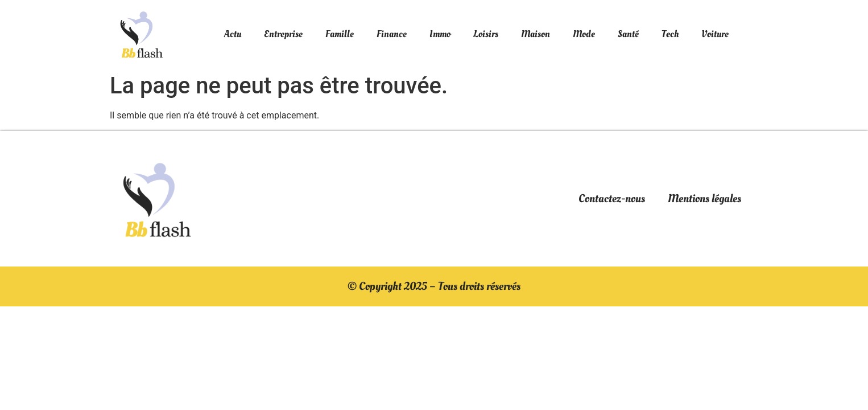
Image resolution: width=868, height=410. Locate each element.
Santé (628, 34)
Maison (536, 34)
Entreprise (283, 34)
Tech (670, 34)
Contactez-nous (612, 199)
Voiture (715, 34)
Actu (233, 34)
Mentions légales (704, 199)
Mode (584, 34)
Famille (340, 34)
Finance (392, 34)
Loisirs (486, 34)
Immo (440, 34)
